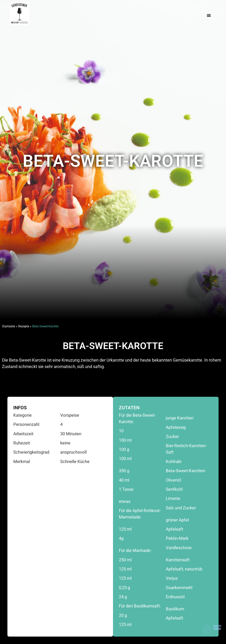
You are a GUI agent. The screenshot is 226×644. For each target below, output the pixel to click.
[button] (209, 15)
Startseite (9, 326)
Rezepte (24, 326)
